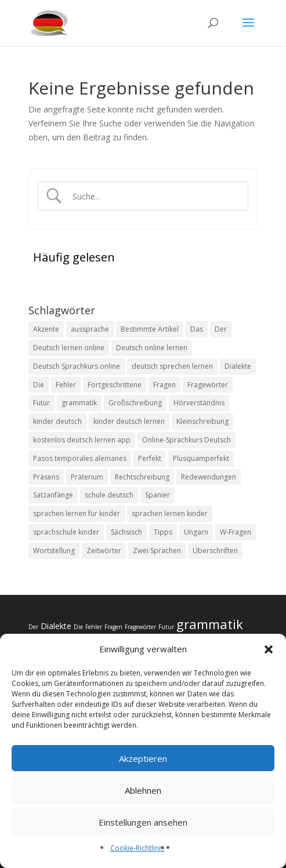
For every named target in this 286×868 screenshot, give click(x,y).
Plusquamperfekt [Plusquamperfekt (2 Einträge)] (201, 458)
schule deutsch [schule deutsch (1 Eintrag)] (109, 495)
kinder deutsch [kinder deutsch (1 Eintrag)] (57, 421)
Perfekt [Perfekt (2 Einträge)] (150, 458)
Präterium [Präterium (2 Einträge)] (87, 477)
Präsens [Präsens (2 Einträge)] (46, 477)
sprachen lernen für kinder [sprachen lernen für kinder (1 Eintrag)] (77, 513)
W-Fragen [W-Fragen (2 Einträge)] (236, 532)
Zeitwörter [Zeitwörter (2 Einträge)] (104, 551)
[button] (269, 649)
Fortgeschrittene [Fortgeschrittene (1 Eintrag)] (115, 385)
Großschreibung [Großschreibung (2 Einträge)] (135, 403)
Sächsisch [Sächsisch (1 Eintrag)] (126, 532)
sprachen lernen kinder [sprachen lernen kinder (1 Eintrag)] (170, 513)
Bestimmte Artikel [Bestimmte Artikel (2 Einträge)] (150, 329)
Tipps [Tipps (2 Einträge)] (163, 532)
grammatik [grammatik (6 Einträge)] (79, 403)
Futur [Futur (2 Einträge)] (41, 403)
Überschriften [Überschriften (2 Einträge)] (215, 551)
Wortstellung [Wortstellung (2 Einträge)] (54, 551)
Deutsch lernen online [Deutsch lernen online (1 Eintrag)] (69, 348)
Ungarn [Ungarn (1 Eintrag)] (196, 532)
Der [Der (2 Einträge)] (221, 329)
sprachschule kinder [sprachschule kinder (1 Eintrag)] (66, 532)
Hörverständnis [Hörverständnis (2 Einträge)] (199, 403)
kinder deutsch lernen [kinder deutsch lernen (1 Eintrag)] (129, 421)
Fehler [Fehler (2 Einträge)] (66, 385)
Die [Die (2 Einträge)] (39, 385)
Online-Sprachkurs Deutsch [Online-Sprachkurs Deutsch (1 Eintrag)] (187, 440)
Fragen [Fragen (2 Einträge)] (164, 385)
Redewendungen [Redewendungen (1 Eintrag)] (209, 477)
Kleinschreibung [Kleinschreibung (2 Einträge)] (202, 421)
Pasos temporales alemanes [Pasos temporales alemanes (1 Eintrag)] (80, 458)
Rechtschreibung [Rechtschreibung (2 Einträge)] (142, 477)
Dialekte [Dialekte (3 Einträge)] (238, 366)
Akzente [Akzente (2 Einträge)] (46, 329)
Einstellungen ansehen (143, 822)
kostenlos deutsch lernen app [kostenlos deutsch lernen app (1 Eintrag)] (82, 440)
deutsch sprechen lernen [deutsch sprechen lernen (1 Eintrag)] (172, 366)
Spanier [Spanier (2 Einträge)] (158, 495)
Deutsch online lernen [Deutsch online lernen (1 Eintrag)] (152, 348)
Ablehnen (143, 790)
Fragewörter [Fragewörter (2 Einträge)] (208, 385)
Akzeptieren (143, 758)
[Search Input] (153, 196)
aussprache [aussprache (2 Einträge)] (90, 329)
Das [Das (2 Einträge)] (197, 329)
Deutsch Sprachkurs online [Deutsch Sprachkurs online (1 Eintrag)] (77, 366)
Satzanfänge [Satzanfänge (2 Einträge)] (53, 495)
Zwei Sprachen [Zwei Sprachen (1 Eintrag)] (157, 551)
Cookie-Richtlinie (137, 848)
